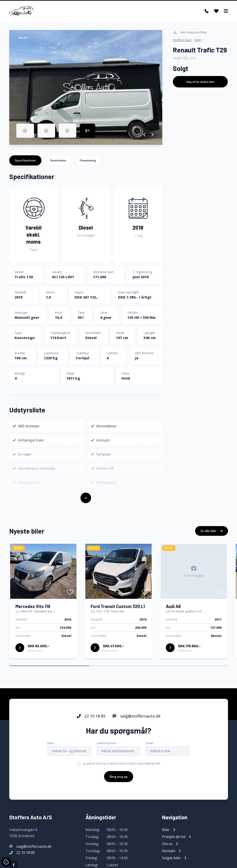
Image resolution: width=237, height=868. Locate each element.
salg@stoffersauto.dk (136, 720)
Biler (198, 40)
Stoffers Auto (182, 40)
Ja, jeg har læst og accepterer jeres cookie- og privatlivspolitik (122, 768)
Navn (51, 748)
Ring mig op (119, 781)
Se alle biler (212, 535)
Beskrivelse (58, 160)
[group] (86, 87)
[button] (145, 135)
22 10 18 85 (91, 720)
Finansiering (88, 160)
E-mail (149, 748)
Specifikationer (25, 160)
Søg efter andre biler (200, 82)
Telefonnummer (107, 748)
